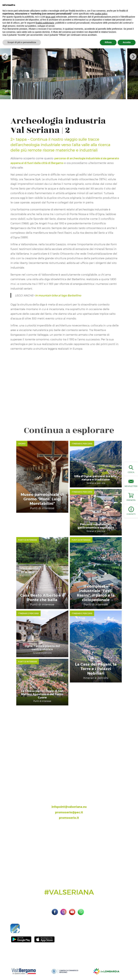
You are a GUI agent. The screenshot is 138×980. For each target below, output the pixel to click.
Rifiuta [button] (108, 42)
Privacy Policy (131, 964)
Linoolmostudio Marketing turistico (87, 968)
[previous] (5, 57)
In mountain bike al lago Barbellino (58, 295)
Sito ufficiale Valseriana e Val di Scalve (19, 964)
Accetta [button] (127, 42)
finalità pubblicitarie (45, 23)
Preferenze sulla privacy (46, 968)
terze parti (50, 17)
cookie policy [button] (101, 14)
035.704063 (72, 767)
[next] (133, 57)
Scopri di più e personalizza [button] (22, 42)
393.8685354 (72, 772)
